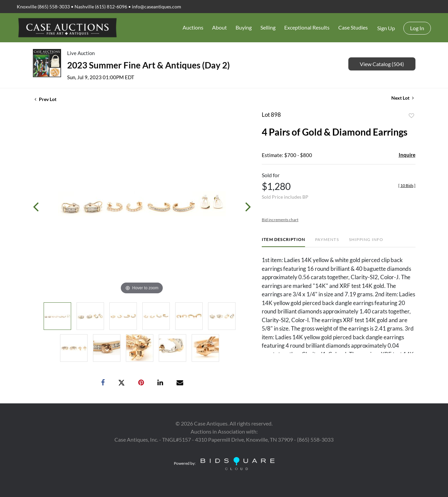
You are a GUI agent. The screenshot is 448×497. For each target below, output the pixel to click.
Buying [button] (244, 27)
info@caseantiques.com (157, 7)
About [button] (219, 27)
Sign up (386, 28)
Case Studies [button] (353, 27)
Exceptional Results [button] (307, 27)
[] (407, 185)
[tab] (283, 242)
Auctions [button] (193, 27)
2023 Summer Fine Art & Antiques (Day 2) (148, 65)
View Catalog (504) (382, 64)
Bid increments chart (280, 220)
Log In (417, 28)
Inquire (407, 155)
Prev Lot (45, 99)
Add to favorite (411, 116)
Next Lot (403, 98)
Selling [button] (268, 27)
